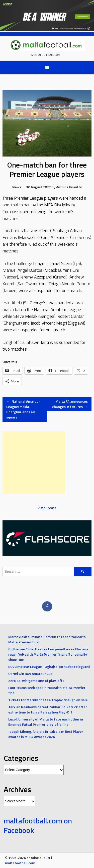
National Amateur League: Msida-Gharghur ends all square (23, 409)
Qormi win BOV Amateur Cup (30, 674)
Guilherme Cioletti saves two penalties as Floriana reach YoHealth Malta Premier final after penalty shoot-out (48, 654)
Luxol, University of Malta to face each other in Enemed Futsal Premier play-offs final (46, 722)
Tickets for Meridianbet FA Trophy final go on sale (48, 700)
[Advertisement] (34, 463)
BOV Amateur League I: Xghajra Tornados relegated (49, 667)
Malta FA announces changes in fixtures (70, 404)
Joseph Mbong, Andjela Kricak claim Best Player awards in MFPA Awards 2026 (46, 734)
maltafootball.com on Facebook (38, 825)
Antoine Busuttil (69, 187)
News (17, 187)
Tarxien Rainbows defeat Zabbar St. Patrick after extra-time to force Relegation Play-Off (48, 709)
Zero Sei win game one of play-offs (36, 681)
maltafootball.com (46, 55)
